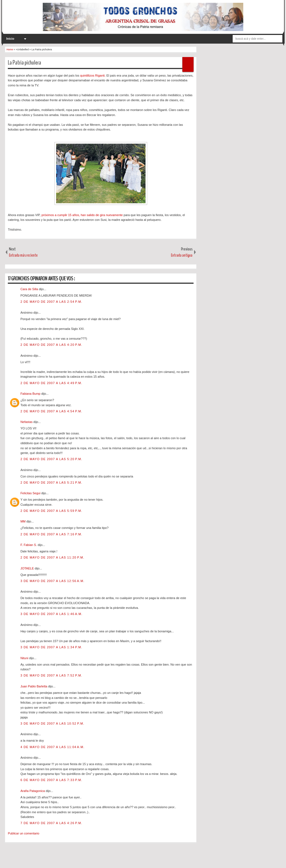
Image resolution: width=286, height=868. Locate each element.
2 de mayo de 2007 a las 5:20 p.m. (51, 459)
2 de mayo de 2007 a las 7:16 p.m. (51, 534)
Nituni (25, 658)
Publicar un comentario (24, 833)
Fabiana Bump (31, 394)
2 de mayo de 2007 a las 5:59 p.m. (51, 511)
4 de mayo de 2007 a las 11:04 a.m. (53, 747)
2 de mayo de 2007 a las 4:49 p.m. (51, 383)
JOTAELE (28, 568)
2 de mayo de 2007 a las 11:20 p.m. (52, 557)
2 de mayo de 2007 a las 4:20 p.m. (51, 345)
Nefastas (27, 422)
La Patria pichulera (24, 63)
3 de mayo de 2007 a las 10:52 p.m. (52, 723)
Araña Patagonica (33, 791)
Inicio (10, 39)
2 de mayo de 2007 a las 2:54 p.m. (51, 302)
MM (23, 521)
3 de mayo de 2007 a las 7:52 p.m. (51, 675)
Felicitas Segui (31, 493)
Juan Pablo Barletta (34, 686)
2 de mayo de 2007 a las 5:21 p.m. (51, 483)
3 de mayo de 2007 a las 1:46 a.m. (51, 614)
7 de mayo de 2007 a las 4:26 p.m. (51, 823)
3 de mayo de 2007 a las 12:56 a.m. (53, 581)
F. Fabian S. (29, 545)
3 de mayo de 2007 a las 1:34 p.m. (51, 647)
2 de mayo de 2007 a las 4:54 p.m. (51, 411)
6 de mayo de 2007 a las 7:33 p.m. (51, 780)
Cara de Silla (30, 289)
